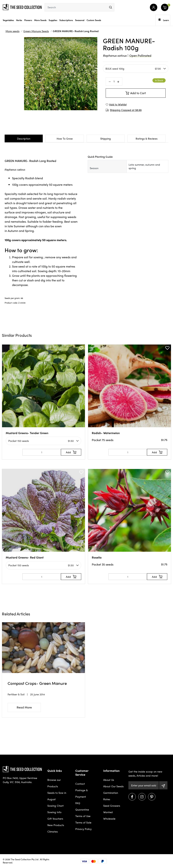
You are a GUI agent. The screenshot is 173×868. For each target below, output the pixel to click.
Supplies (53, 20)
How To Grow (65, 138)
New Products (56, 825)
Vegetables (8, 20)
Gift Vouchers (55, 819)
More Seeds (40, 20)
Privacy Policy (83, 829)
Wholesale (109, 819)
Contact (80, 784)
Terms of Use (83, 816)
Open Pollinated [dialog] (140, 55)
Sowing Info (54, 812)
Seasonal (80, 20)
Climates (53, 831)
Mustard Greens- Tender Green (27, 433)
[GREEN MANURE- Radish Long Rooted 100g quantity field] (114, 81)
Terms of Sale (83, 822)
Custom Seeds (94, 20)
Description (24, 138)
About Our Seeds (113, 786)
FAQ (78, 803)
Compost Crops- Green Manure (37, 683)
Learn (164, 20)
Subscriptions (66, 20)
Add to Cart (136, 93)
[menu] (111, 7)
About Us (109, 780)
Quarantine (82, 809)
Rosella (97, 557)
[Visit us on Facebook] (132, 797)
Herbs (19, 20)
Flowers (28, 20)
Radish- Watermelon (106, 433)
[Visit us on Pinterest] (152, 797)
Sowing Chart (56, 806)
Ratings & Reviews (147, 138)
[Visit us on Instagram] (142, 797)
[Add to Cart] (71, 452)
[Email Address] (144, 785)
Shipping (106, 138)
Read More (24, 707)
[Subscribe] (163, 785)
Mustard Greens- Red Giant (25, 557)
